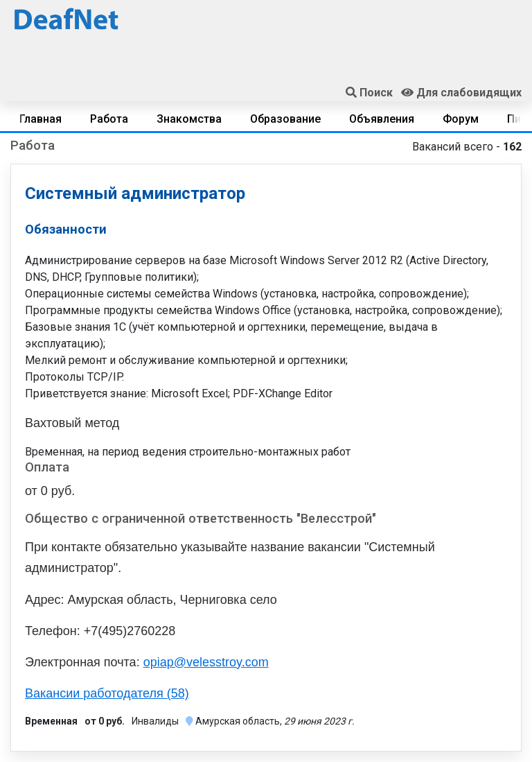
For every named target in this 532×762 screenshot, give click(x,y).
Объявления (382, 119)
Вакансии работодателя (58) (107, 693)
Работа (109, 119)
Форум (461, 119)
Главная (41, 119)
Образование (285, 119)
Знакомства (189, 119)
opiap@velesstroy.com (206, 662)
